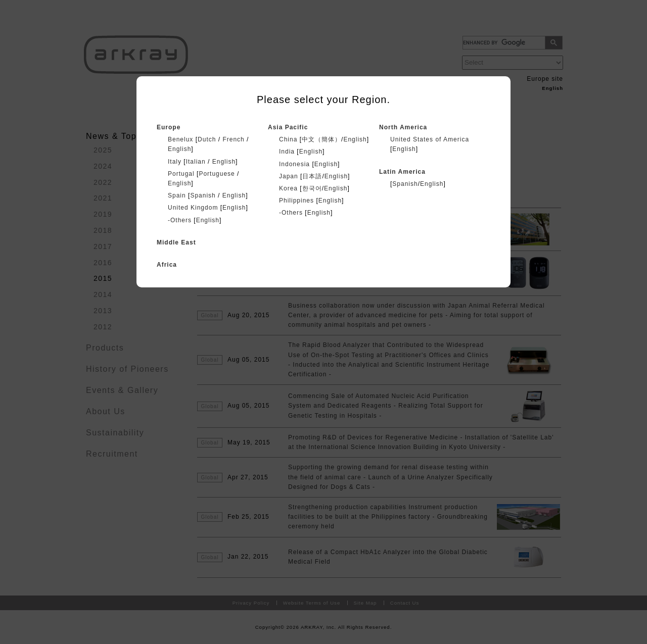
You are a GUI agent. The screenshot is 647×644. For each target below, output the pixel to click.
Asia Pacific (288, 127)
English (179, 149)
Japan (289, 176)
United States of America (430, 139)
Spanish (203, 195)
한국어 (312, 188)
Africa (167, 265)
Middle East (176, 242)
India (287, 152)
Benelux (180, 139)
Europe (169, 127)
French (233, 139)
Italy (175, 162)
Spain (177, 195)
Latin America (402, 172)
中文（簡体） (321, 139)
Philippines (296, 201)
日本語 (312, 176)
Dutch (207, 139)
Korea (288, 188)
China (288, 139)
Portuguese (217, 174)
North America (403, 127)
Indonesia (294, 164)
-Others (180, 220)
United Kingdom (193, 208)
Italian (196, 162)
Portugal (181, 174)
